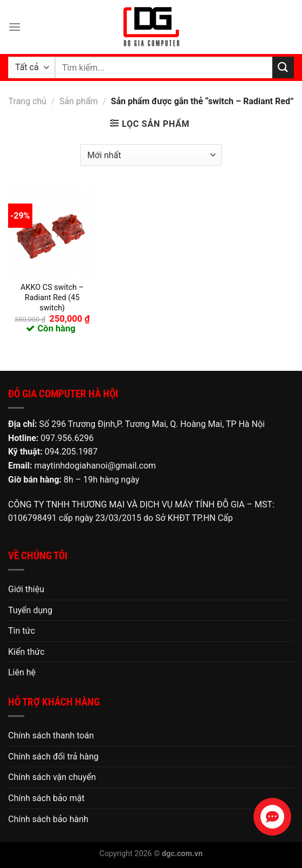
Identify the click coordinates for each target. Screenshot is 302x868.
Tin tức (22, 631)
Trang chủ (28, 101)
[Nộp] (283, 67)
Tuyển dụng (30, 610)
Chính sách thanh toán (51, 735)
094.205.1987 (71, 452)
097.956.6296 (67, 438)
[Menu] (15, 27)
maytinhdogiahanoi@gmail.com (95, 466)
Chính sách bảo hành (48, 819)
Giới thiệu (26, 589)
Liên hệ (22, 672)
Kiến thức (26, 652)
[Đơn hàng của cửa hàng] (151, 155)
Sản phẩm (79, 101)
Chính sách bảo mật (46, 798)
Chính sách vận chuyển (52, 777)
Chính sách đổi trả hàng (53, 757)
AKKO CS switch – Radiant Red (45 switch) (52, 297)
